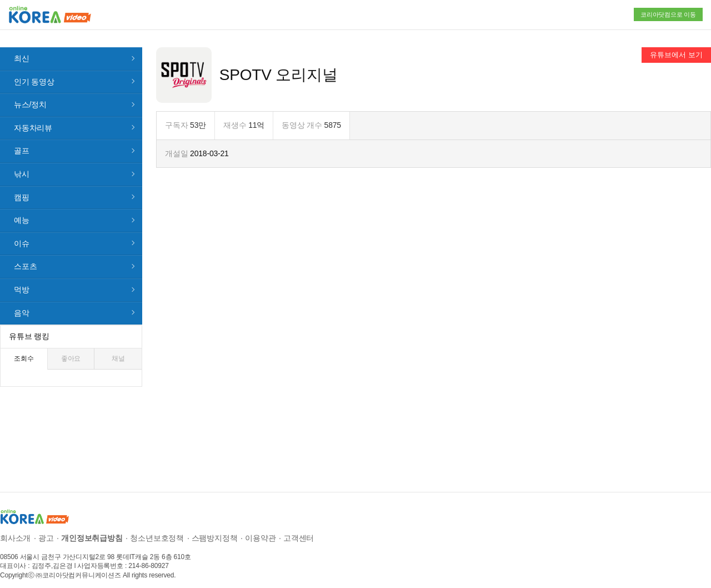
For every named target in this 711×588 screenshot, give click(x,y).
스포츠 (25, 258)
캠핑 (22, 188)
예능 (22, 212)
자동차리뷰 (33, 119)
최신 (22, 49)
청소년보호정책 (157, 529)
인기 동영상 (34, 73)
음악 (22, 304)
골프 (22, 142)
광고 (46, 529)
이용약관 (260, 529)
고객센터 (299, 529)
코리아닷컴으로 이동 (668, 14)
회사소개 (15, 529)
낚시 (22, 165)
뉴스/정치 (30, 96)
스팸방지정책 (215, 529)
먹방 (22, 281)
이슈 (22, 235)
